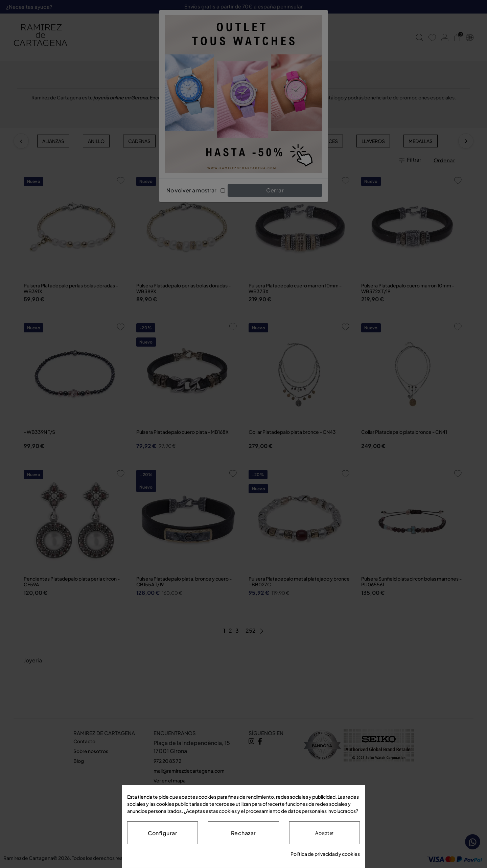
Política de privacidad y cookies (325, 854)
